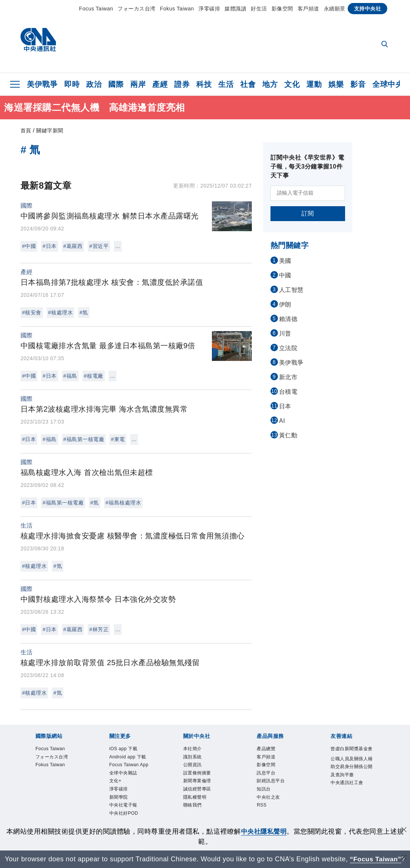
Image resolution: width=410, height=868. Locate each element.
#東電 (118, 439)
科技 (204, 84)
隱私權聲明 (196, 799)
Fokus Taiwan (177, 9)
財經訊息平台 (272, 782)
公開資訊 (193, 766)
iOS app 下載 (124, 749)
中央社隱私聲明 (264, 831)
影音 (358, 84)
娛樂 (336, 84)
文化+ (116, 782)
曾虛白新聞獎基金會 (351, 753)
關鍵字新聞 (50, 130)
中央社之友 (269, 799)
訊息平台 (267, 774)
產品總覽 (267, 749)
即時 (72, 84)
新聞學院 (119, 799)
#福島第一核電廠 (84, 439)
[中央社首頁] (38, 42)
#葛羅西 (73, 246)
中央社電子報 (124, 807)
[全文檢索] (385, 45)
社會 (248, 84)
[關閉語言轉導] (404, 858)
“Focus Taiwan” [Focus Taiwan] (375, 859)
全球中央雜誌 (124, 774)
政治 (94, 84)
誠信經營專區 (198, 791)
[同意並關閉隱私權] (404, 831)
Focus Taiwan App (130, 766)
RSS (262, 807)
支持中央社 (368, 9)
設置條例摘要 (198, 774)
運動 (314, 84)
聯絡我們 (193, 807)
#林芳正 (99, 629)
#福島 (70, 376)
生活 (226, 84)
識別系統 (193, 757)
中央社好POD (125, 816)
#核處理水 (60, 312)
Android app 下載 (129, 757)
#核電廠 (94, 376)
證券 (182, 84)
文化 (292, 84)
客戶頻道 (309, 9)
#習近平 (99, 246)
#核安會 (32, 312)
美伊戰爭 (42, 84)
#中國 (29, 246)
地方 (270, 84)
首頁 (26, 130)
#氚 (84, 312)
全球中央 (388, 84)
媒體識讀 (235, 9)
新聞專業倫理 (198, 782)
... (118, 246)
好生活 (259, 9)
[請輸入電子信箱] (308, 193)
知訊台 (264, 791)
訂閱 (308, 213)
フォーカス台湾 (137, 9)
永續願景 (335, 9)
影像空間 (282, 9)
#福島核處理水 (123, 503)
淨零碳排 (209, 9)
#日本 (49, 246)
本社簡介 (193, 749)
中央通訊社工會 (348, 792)
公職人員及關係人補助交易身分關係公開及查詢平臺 (351, 776)
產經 (160, 84)
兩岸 (138, 84)
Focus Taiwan (96, 9)
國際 (116, 84)
